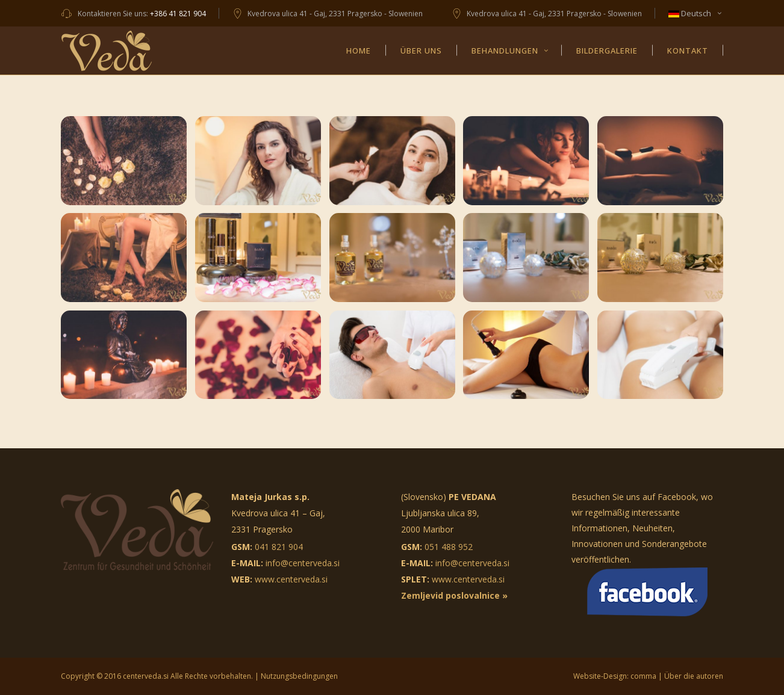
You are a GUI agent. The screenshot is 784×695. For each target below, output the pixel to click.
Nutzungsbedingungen (299, 676)
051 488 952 (449, 547)
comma (643, 676)
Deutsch (690, 13)
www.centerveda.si (291, 579)
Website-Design (600, 676)
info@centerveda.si (303, 563)
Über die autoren (694, 676)
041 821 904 (279, 547)
